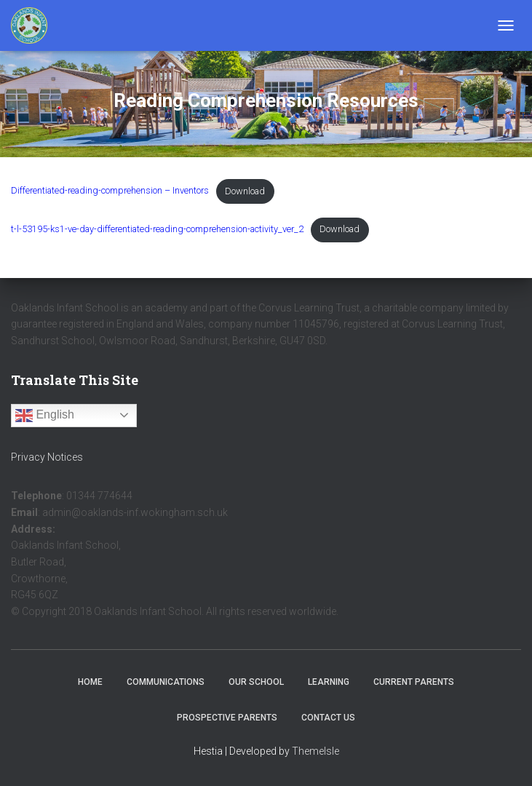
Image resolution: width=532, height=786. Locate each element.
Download (245, 191)
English (45, 416)
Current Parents (414, 682)
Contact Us (328, 718)
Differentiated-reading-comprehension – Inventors (110, 191)
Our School (256, 682)
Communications (166, 682)
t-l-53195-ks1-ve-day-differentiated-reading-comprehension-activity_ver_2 (157, 229)
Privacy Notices (47, 457)
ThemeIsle (315, 751)
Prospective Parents (227, 718)
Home (90, 682)
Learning (329, 682)
